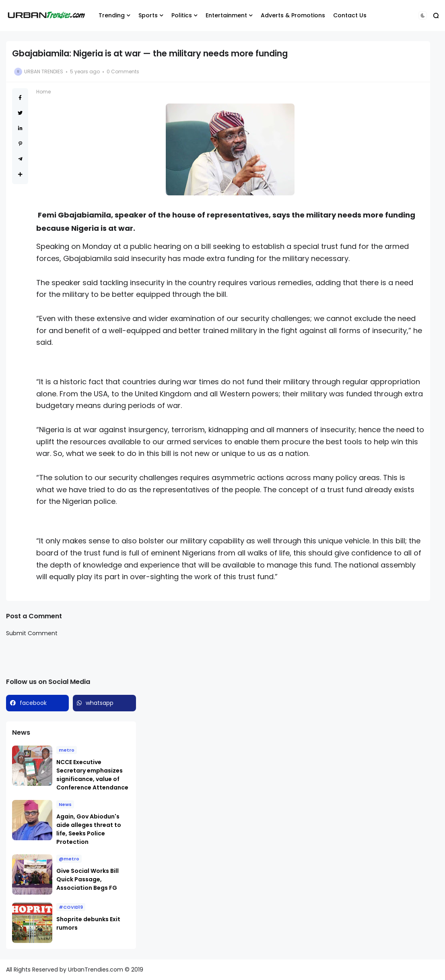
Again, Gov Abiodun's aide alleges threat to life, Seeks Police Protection (89, 829)
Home (43, 92)
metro (67, 750)
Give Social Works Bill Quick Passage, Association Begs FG (88, 879)
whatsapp (100, 703)
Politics (182, 15)
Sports (148, 15)
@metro (69, 859)
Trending (112, 15)
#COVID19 (71, 907)
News (65, 804)
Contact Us (350, 15)
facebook (33, 703)
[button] (423, 16)
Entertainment (226, 15)
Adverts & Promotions (293, 15)
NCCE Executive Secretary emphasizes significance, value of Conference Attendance (92, 775)
